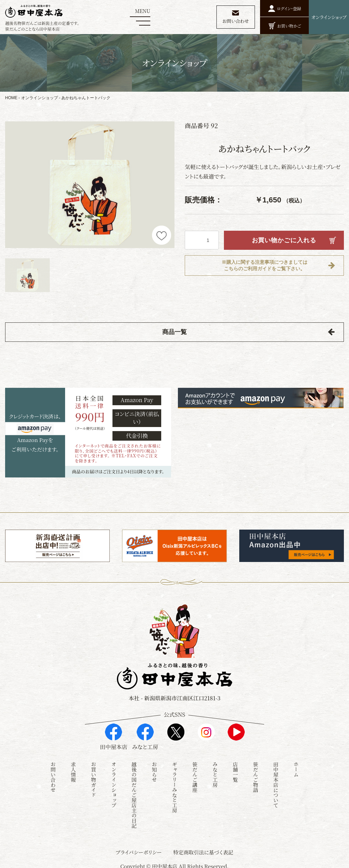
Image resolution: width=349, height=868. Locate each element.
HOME (11, 98)
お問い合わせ (53, 773)
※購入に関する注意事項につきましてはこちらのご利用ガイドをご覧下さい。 (264, 265)
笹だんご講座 (195, 773)
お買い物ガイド (94, 776)
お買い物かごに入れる (284, 240)
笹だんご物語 (255, 773)
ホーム (296, 766)
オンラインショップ (40, 98)
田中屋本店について (276, 781)
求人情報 (73, 768)
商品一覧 (174, 332)
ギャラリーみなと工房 (175, 783)
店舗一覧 (235, 768)
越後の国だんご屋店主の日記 (134, 791)
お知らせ (154, 768)
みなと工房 (215, 771)
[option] (90, 185)
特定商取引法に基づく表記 (203, 848)
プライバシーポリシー (139, 848)
